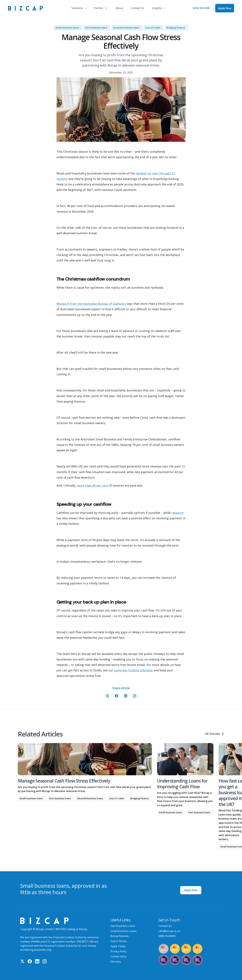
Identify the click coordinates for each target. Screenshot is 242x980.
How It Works (119, 941)
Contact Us (165, 926)
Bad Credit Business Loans (127, 967)
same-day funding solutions (133, 670)
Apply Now (191, 890)
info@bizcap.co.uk (169, 931)
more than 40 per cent (93, 485)
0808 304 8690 (201, 8)
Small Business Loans (124, 931)
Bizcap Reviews (120, 936)
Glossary (116, 961)
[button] (79, 8)
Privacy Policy (118, 951)
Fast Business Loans (123, 926)
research (178, 513)
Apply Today (118, 946)
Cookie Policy (118, 956)
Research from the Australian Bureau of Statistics (91, 304)
